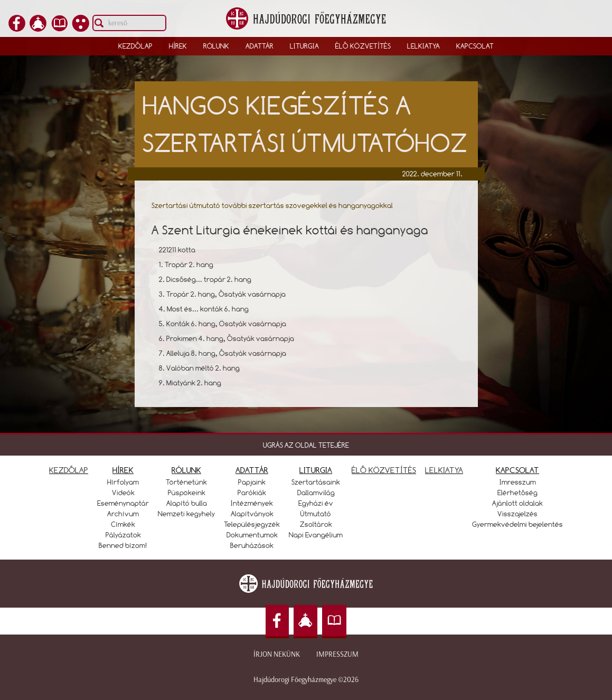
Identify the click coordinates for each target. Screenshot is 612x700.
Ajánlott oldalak (517, 503)
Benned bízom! (123, 545)
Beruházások (252, 545)
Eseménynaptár (123, 503)
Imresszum (518, 482)
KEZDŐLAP (69, 470)
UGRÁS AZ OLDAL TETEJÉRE (306, 445)
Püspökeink (187, 493)
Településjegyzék (252, 524)
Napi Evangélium (316, 535)
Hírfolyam (123, 482)
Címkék (123, 524)
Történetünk (186, 482)
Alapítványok (252, 514)
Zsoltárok (316, 524)
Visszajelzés (517, 514)
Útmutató (316, 514)
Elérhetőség (517, 493)
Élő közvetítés (363, 46)
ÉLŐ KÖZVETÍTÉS (384, 470)
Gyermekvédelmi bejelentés (517, 524)
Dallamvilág (316, 493)
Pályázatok (123, 535)
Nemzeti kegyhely (186, 514)
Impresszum (337, 654)
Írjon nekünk (277, 654)
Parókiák (252, 493)
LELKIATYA (444, 470)
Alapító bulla (187, 503)
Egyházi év (316, 503)
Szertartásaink (316, 482)
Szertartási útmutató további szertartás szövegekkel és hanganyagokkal (272, 205)
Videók (123, 493)
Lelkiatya (423, 46)
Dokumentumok (252, 535)
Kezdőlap (135, 46)
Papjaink (252, 482)
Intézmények (252, 503)
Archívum (123, 514)
